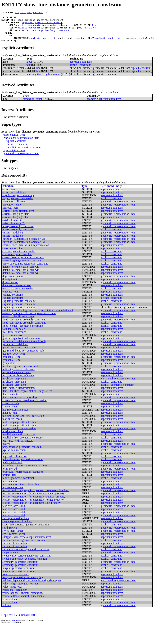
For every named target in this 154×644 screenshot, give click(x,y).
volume (7, 611)
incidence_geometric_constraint (20, 372)
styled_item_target (13, 536)
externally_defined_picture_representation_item (29, 319)
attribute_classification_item (18, 216)
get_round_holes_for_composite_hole (23, 356)
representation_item (81, 67)
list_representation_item (16, 415)
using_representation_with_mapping (23, 583)
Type (84, 192)
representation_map (13, 493)
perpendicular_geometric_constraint (22, 453)
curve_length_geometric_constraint (22, 266)
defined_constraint (17, 150)
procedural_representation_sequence (23, 477)
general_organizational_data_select (22, 344)
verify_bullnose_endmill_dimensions (23, 602)
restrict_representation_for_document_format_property (33, 505)
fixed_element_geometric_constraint (23, 331)
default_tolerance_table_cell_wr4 (21, 275)
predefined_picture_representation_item (25, 471)
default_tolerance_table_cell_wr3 (21, 272)
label (29, 67)
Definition (8, 192)
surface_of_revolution (15, 549)
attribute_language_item (16, 220)
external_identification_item (18, 322)
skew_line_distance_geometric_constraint (37, 21)
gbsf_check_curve (12, 341)
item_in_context (11, 400)
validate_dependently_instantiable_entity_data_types (32, 586)
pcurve (6, 449)
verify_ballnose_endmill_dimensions (23, 599)
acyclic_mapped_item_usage (18, 201)
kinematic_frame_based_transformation (24, 406)
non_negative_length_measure (51, 34)
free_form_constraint (14, 338)
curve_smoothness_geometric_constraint (25, 269)
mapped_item (10, 418)
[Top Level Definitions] (15, 621)
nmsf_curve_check (13, 437)
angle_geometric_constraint (18, 204)
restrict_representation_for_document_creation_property (34, 502)
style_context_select (14, 540)
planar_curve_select (13, 459)
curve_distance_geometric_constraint (23, 263)
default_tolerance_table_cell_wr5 (21, 279)
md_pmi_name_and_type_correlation (23, 421)
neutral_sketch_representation (19, 434)
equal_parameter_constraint (18, 294)
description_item (12, 285)
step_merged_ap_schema (29, 13)
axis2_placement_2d (14, 229)
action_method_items (14, 198)
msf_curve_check (12, 425)
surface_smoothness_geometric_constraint (26, 555)
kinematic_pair (11, 409)
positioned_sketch (12, 468)
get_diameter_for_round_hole (19, 353)
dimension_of (10, 288)
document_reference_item (17, 291)
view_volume (10, 605)
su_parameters (10, 558)
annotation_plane (12, 210)
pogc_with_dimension (15, 462)
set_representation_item (16, 524)
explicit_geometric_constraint (41, 25)
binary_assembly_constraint (18, 232)
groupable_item (11, 362)
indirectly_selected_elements (19, 375)
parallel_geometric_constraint (19, 440)
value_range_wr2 (12, 592)
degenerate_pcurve (13, 282)
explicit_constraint (29, 28)
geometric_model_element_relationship (24, 347)
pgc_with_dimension (14, 456)
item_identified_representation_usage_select (27, 397)
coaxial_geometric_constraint (19, 257)
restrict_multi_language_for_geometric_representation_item (36, 496)
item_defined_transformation (19, 394)
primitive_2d (10, 474)
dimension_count (32, 104)
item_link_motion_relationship (20, 403)
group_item (9, 369)
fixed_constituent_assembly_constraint (24, 325)
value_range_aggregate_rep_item (21, 589)
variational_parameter (15, 595)
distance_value (19, 34)
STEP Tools (15, 626)
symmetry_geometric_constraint (20, 567)
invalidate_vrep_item (14, 384)
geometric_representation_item (104, 104)
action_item (9, 195)
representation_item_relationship (21, 490)
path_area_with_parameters (18, 446)
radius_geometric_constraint (18, 484)
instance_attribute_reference (18, 381)
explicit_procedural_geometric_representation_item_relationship (38, 316)
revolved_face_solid (14, 518)
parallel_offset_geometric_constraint (23, 443)
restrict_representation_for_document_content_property (33, 499)
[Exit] (32, 621)
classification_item (13, 254)
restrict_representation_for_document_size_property (31, 508)
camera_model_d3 (13, 241)
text (29, 70)
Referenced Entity (111, 192)
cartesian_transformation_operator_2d (24, 244)
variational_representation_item (22, 143)
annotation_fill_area (14, 207)
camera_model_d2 (13, 238)
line (95, 28)
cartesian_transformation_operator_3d (24, 248)
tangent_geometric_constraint (19, 574)
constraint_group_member (17, 260)
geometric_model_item (15, 350)
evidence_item (10, 297)
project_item (9, 480)
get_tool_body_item (14, 359)
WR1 (12, 40)
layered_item (10, 412)
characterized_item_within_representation (26, 251)
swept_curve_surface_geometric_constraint (26, 561)
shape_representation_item (17, 527)
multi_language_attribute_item (19, 428)
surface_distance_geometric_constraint (24, 546)
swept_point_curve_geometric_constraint (25, 564)
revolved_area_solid (14, 512)
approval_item (10, 213)
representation (10, 487)
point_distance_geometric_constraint (23, 465)
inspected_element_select (17, 378)
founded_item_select (14, 335)
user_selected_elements (15, 580)
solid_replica (10, 533)
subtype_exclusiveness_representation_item (27, 543)
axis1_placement (12, 226)
